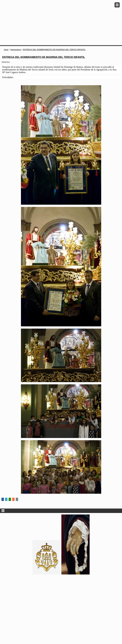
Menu (117, 5)
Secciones (61, 511)
